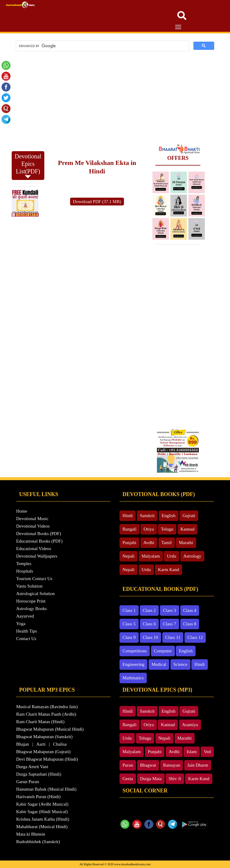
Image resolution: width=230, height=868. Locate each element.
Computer (163, 651)
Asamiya (190, 725)
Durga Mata (151, 779)
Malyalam (151, 556)
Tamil (167, 543)
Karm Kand (168, 570)
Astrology (192, 556)
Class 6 (149, 624)
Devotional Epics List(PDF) (28, 166)
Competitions (135, 651)
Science (180, 664)
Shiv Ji (175, 779)
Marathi (186, 543)
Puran (128, 765)
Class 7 (170, 624)
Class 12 (195, 637)
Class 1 (129, 610)
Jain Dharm (198, 765)
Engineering (133, 664)
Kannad (188, 529)
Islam (192, 752)
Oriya (149, 529)
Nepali (128, 556)
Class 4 (190, 610)
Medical (159, 664)
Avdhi (149, 543)
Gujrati (189, 516)
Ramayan (172, 765)
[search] (102, 46)
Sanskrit (147, 516)
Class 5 (129, 624)
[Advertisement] (115, 99)
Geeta (128, 779)
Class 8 (190, 624)
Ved (207, 752)
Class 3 (170, 610)
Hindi (128, 516)
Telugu (167, 529)
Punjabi (129, 543)
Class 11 (173, 637)
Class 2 (149, 610)
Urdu (171, 556)
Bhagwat (148, 765)
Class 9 (129, 637)
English (169, 516)
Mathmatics (133, 678)
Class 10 (150, 637)
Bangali (130, 529)
